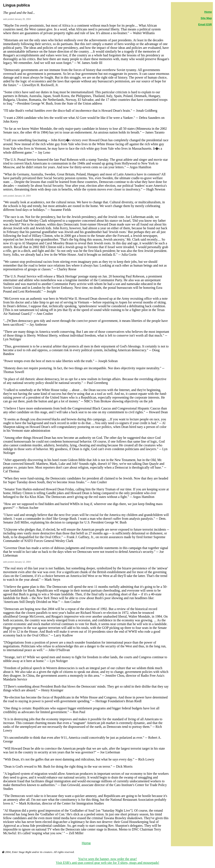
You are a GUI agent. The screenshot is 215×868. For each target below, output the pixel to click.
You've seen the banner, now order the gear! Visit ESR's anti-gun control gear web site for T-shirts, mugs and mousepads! (108, 861)
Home (86, 843)
